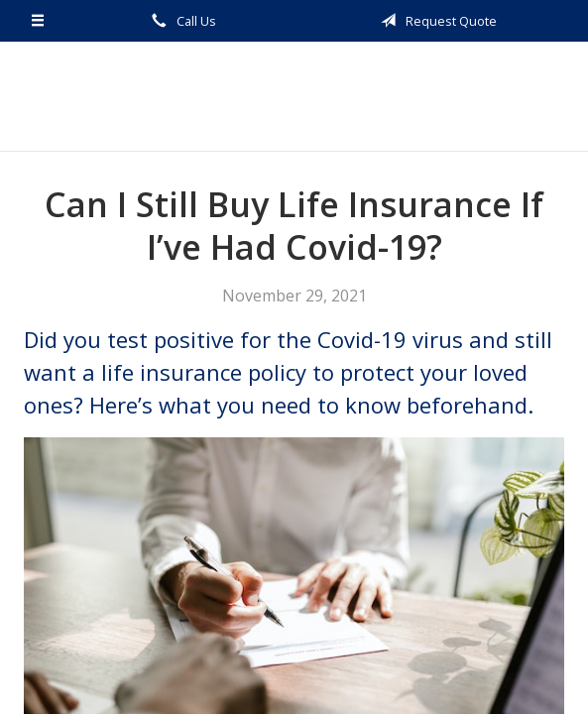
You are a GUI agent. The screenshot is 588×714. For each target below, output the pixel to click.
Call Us (180, 21)
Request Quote (435, 21)
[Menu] (38, 21)
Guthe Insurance (294, 96)
